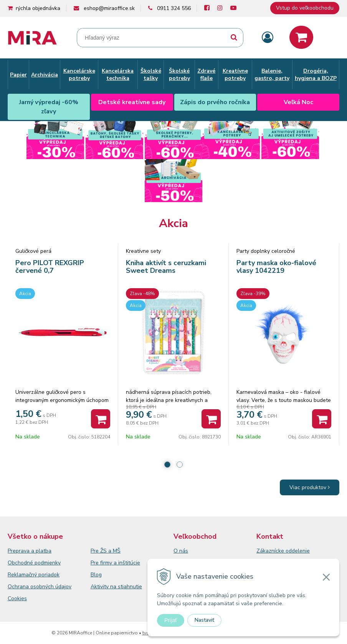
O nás (181, 551)
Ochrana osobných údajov (40, 587)
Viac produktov (310, 487)
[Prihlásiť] (268, 38)
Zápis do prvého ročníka (215, 102)
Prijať (171, 620)
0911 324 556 (174, 8)
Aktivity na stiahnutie (116, 587)
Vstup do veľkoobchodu (305, 8)
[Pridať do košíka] (101, 419)
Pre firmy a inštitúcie (115, 563)
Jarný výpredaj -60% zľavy (49, 107)
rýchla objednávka (38, 8)
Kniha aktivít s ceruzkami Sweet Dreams (166, 267)
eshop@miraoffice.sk (109, 8)
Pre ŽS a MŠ (106, 551)
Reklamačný (23, 575)
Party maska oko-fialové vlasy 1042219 (276, 267)
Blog (96, 575)
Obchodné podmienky (34, 563)
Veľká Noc (298, 102)
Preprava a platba (30, 551)
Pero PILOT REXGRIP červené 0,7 (50, 267)
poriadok (49, 575)
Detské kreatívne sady (132, 102)
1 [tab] (167, 465)
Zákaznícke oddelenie (283, 551)
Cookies (17, 598)
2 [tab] (180, 465)
